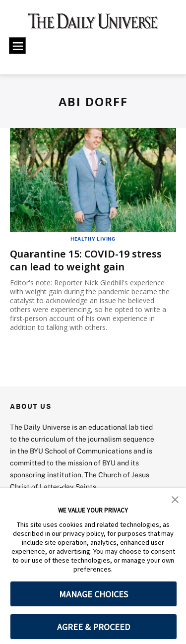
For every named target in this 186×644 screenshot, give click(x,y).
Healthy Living (93, 239)
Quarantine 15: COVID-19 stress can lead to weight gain (87, 260)
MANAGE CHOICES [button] (93, 594)
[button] (175, 499)
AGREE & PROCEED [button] (93, 627)
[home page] (93, 25)
